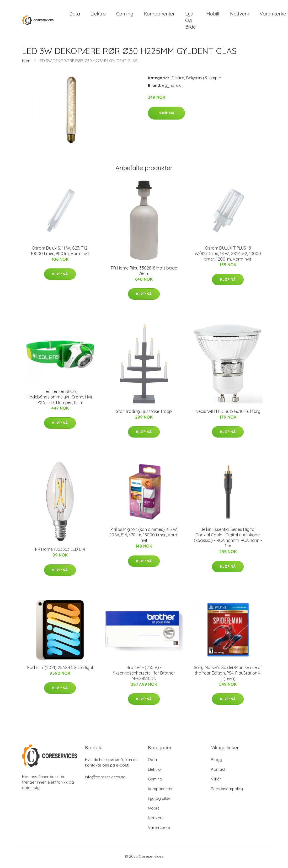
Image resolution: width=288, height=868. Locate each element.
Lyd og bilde (190, 22)
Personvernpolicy (227, 791)
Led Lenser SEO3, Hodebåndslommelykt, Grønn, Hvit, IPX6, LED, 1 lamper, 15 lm (60, 400)
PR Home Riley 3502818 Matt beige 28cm (144, 273)
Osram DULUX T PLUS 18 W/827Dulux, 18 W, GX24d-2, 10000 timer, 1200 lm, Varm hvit (228, 256)
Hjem (27, 64)
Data (75, 15)
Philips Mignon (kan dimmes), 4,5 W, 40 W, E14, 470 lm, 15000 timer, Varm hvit (144, 538)
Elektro (98, 15)
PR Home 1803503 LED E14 (60, 552)
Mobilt (213, 15)
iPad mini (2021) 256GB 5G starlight (60, 670)
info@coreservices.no (105, 780)
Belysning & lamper (204, 81)
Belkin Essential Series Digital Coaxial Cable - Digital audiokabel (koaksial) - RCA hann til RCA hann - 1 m (228, 540)
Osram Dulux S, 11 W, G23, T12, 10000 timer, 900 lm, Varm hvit (60, 253)
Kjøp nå (166, 116)
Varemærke (159, 830)
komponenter (159, 15)
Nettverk (240, 15)
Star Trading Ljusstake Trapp (144, 414)
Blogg (217, 762)
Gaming (125, 15)
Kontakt (218, 772)
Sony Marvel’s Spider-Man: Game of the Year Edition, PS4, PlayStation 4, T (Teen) (228, 676)
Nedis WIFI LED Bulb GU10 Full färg (228, 414)
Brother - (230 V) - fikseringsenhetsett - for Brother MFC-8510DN (144, 676)
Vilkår (216, 782)
